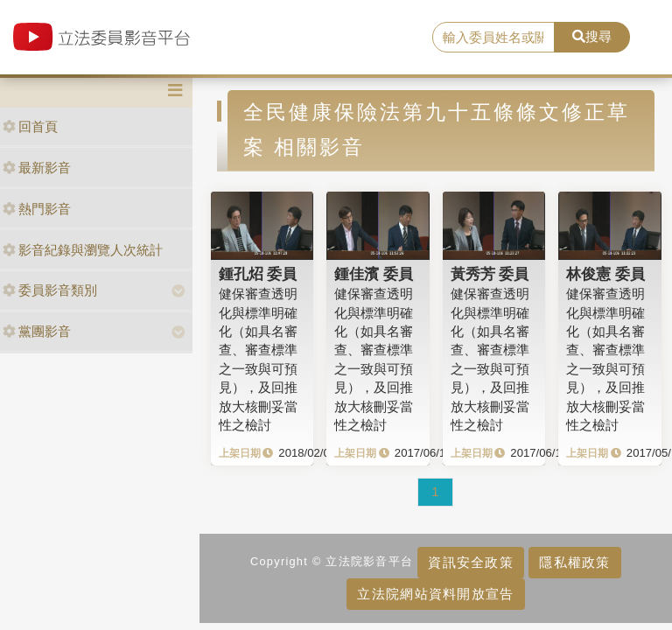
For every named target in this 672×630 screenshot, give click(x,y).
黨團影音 (37, 331)
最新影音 (37, 168)
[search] (493, 38)
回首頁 (30, 126)
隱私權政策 (574, 562)
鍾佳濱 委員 (374, 274)
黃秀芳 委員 (490, 274)
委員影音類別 (50, 290)
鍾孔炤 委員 (258, 274)
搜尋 (592, 36)
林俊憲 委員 (605, 274)
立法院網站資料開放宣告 (435, 594)
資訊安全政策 (471, 562)
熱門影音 (37, 209)
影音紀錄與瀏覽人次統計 (83, 250)
